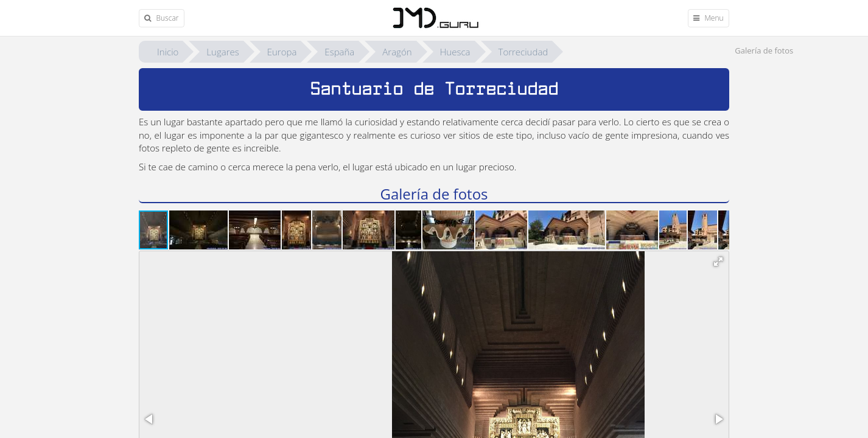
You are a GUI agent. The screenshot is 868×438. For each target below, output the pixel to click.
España (339, 52)
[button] (199, 230)
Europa (282, 52)
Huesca (455, 52)
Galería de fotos (764, 50)
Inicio (168, 52)
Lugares (222, 52)
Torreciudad (523, 52)
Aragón (397, 52)
